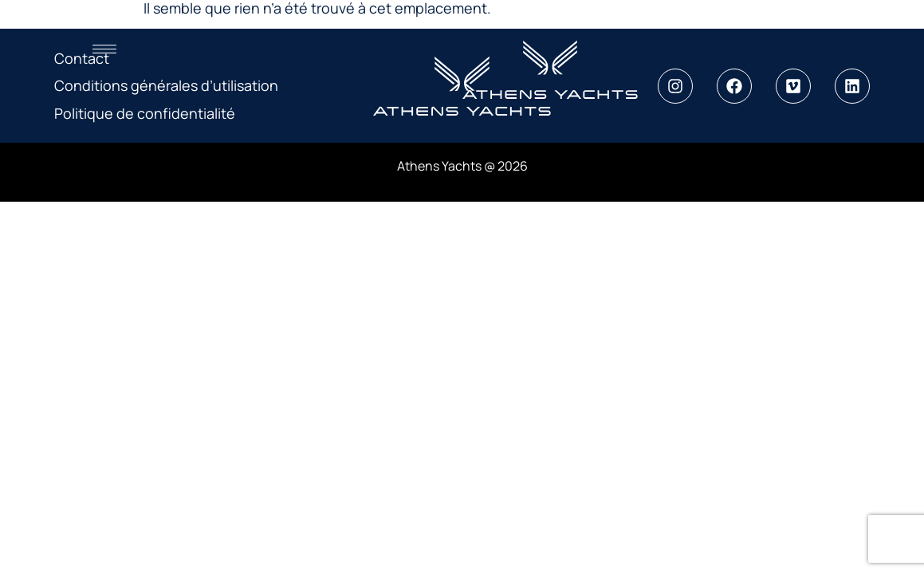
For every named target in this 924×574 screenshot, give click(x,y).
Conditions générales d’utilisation (166, 85)
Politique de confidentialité (145, 113)
